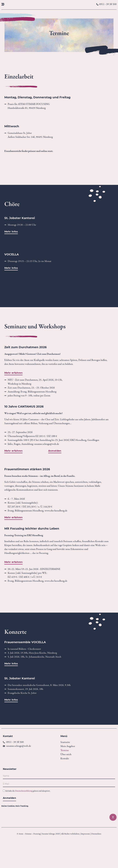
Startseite (65, 742)
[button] (11, 700)
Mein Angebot (68, 746)
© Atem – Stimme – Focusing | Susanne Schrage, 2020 (38, 834)
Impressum (85, 834)
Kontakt (65, 759)
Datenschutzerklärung (24, 791)
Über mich (66, 755)
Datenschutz (96, 834)
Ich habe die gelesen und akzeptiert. (28, 791)
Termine (65, 750)
